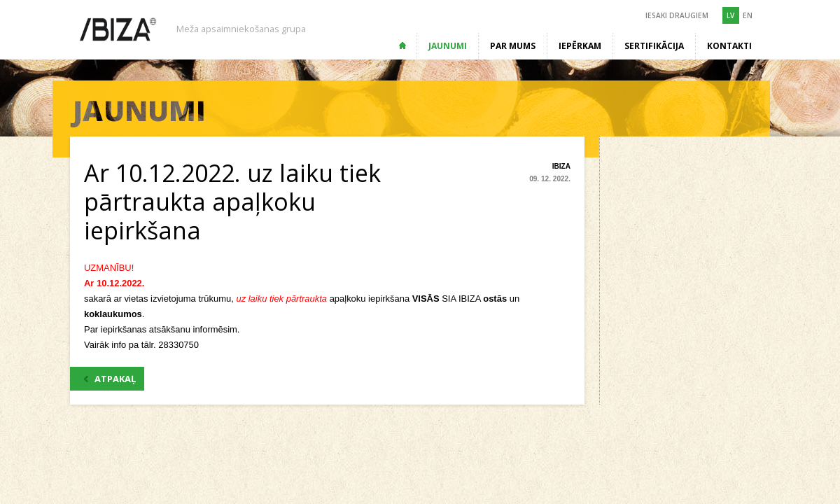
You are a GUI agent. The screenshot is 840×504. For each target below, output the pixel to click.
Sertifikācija (654, 46)
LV (730, 15)
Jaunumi (448, 46)
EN (748, 15)
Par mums (513, 46)
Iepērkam (580, 46)
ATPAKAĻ (110, 379)
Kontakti (729, 46)
